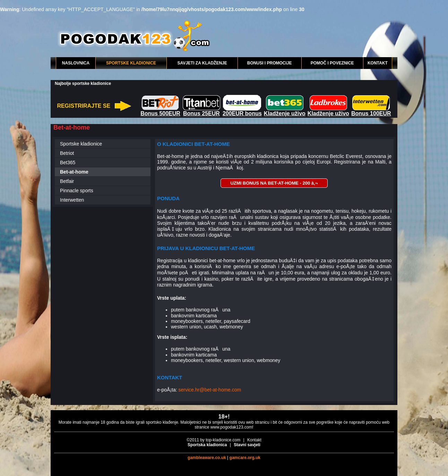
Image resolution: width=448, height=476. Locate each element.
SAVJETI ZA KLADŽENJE (202, 63)
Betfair (67, 181)
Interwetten (72, 200)
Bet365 (68, 162)
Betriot (67, 153)
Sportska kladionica (207, 445)
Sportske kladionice (81, 144)
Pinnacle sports (77, 191)
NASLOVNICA (76, 63)
